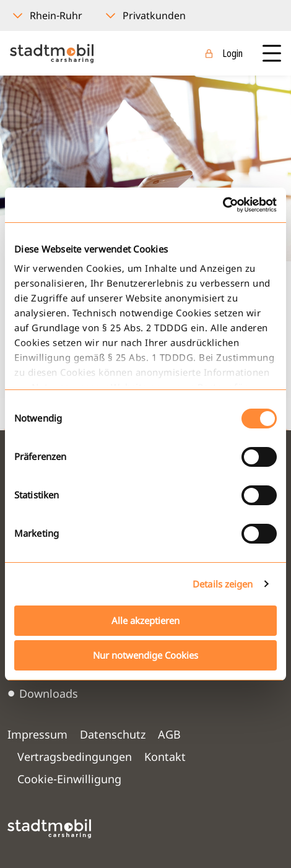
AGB (169, 734)
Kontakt (165, 757)
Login (232, 53)
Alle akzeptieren (145, 620)
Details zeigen (223, 584)
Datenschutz (113, 734)
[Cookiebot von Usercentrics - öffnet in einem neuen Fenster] (223, 205)
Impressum (37, 734)
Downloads (49, 693)
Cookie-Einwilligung (69, 779)
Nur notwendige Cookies (145, 655)
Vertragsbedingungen (75, 757)
